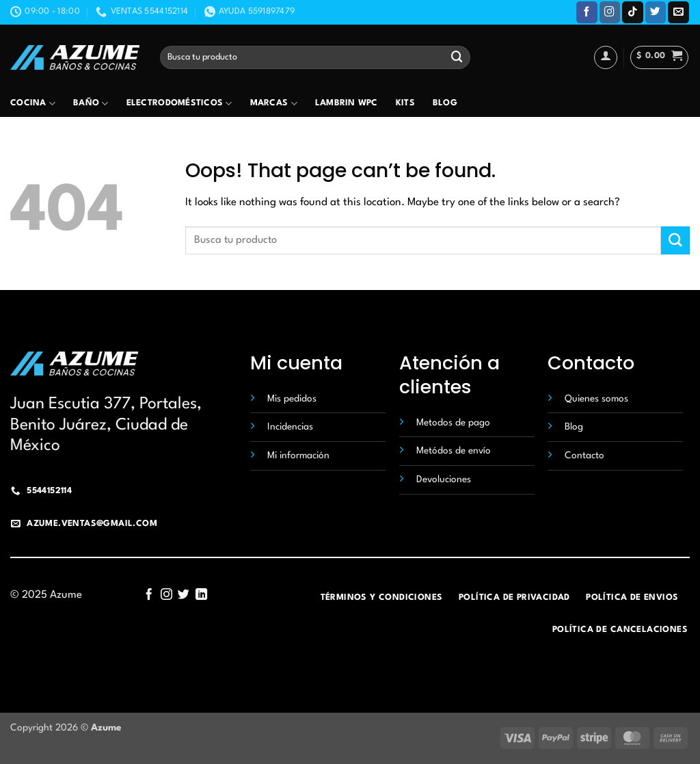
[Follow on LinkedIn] (201, 595)
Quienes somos (596, 399)
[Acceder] (606, 57)
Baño (91, 104)
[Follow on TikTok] (633, 12)
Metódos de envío (454, 451)
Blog (445, 103)
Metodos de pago (453, 423)
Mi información (298, 456)
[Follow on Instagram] (610, 12)
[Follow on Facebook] (587, 12)
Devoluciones (444, 479)
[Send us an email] (678, 12)
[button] (659, 57)
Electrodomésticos (179, 104)
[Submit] (457, 57)
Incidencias (290, 427)
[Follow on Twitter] (656, 12)
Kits (405, 103)
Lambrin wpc (347, 103)
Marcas (274, 104)
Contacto (584, 456)
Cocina (33, 104)
